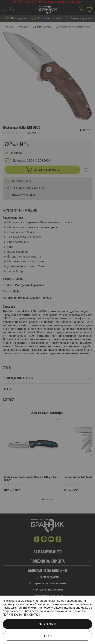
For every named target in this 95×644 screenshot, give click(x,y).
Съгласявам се (48, 624)
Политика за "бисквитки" (22, 615)
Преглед (47, 636)
